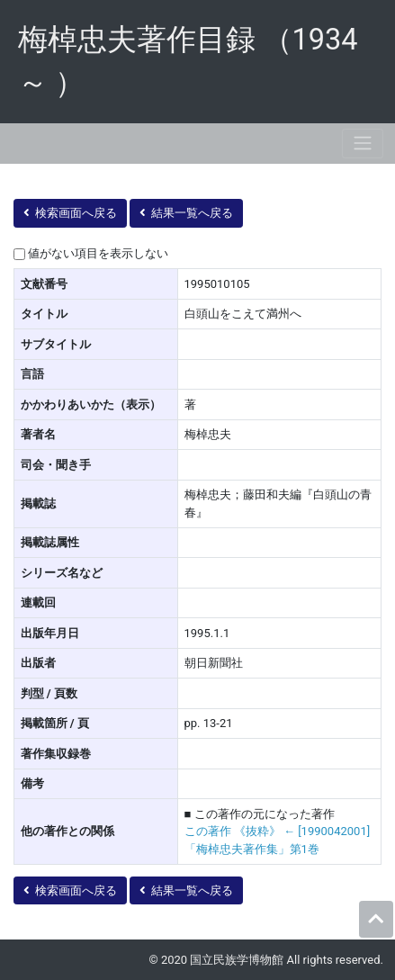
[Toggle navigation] (363, 144)
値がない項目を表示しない (98, 253)
